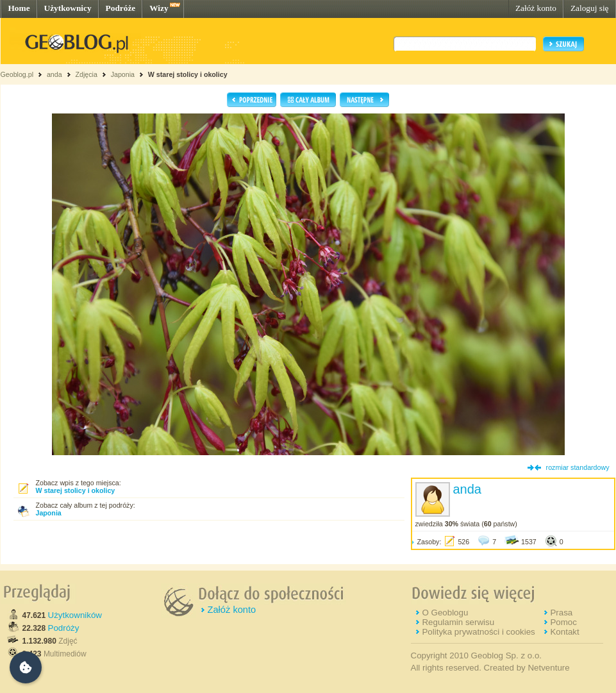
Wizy (159, 8)
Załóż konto (536, 8)
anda (54, 74)
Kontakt (564, 632)
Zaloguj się (590, 8)
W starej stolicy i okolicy (188, 74)
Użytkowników (75, 615)
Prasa (561, 613)
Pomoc (563, 622)
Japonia (123, 74)
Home (19, 8)
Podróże (121, 8)
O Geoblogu (445, 613)
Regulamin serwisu (458, 622)
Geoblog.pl (17, 74)
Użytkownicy (68, 8)
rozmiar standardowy (578, 467)
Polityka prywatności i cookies (478, 632)
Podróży (64, 628)
